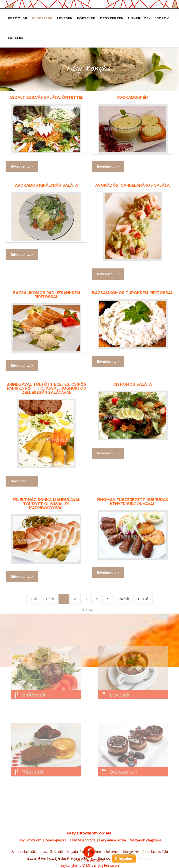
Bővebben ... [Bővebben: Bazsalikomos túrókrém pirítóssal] (108, 362)
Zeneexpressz (55, 840)
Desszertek (112, 18)
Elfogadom (124, 859)
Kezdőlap (18, 18)
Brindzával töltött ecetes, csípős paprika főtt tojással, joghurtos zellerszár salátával (46, 388)
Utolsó (143, 599)
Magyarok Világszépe (146, 840)
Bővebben (146, 858)
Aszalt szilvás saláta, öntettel (46, 98)
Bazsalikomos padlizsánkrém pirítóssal (46, 295)
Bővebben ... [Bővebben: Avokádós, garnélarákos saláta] (108, 274)
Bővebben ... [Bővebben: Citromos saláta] (108, 453)
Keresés (16, 38)
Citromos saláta (133, 384)
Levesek (65, 18)
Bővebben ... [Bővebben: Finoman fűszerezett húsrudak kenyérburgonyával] (108, 573)
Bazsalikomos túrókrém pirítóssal (133, 293)
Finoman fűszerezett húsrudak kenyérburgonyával (133, 502)
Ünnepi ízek (139, 18)
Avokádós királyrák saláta (46, 185)
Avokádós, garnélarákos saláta (133, 185)
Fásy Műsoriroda (83, 840)
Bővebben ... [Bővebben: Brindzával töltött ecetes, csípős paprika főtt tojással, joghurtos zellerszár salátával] (22, 481)
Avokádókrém (133, 98)
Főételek (86, 18)
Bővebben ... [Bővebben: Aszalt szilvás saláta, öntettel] (22, 166)
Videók (162, 18)
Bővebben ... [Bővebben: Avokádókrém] (108, 167)
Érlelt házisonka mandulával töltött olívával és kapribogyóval (46, 504)
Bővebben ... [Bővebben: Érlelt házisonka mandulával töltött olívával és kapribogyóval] (22, 577)
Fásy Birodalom (29, 840)
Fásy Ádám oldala (112, 840)
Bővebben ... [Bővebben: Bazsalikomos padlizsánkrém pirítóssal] (22, 365)
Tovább (123, 599)
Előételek (42, 18)
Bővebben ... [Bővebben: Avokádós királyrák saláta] (22, 255)
